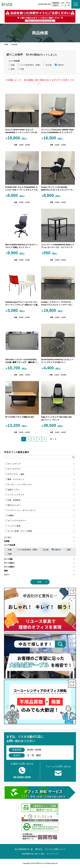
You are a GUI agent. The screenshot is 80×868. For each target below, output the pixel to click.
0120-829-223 (34, 4)
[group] (40, 16)
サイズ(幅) (39, 559)
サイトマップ (52, 854)
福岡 (67, 550)
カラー (39, 575)
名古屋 (44, 550)
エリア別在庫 (39, 545)
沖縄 (8, 554)
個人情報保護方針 (24, 849)
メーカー (39, 537)
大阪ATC (57, 550)
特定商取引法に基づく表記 (33, 854)
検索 (39, 582)
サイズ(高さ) (39, 563)
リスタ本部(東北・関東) (26, 550)
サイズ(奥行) (39, 567)
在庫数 (39, 541)
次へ (52, 439)
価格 (39, 571)
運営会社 (39, 849)
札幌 (8, 550)
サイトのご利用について (55, 849)
